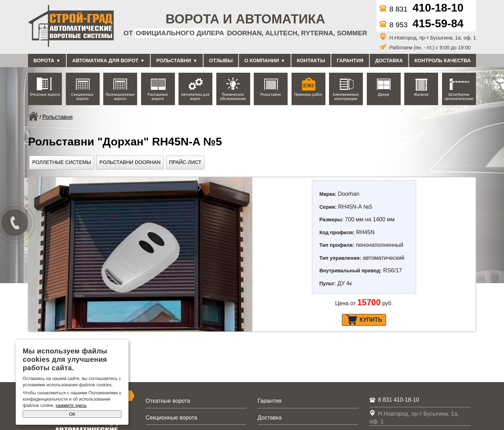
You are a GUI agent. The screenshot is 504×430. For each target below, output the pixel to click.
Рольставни (174, 60)
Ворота (44, 60)
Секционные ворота (83, 96)
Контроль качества (443, 60)
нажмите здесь (71, 405)
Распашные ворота (158, 96)
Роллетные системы (62, 162)
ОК (72, 414)
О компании (262, 60)
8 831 (422, 9)
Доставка (389, 60)
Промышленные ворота (120, 96)
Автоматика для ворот (105, 60)
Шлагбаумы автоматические (459, 96)
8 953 (422, 25)
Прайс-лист (185, 162)
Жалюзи (421, 94)
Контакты (311, 60)
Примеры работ (308, 94)
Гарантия (350, 60)
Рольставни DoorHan (130, 162)
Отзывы (221, 60)
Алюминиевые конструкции (346, 96)
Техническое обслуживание (233, 96)
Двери (384, 94)
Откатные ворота (45, 94)
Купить (364, 320)
